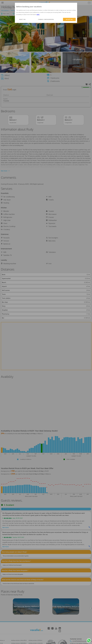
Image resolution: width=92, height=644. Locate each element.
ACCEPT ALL (69, 19)
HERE (38, 15)
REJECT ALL (22, 19)
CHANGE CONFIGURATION (46, 19)
